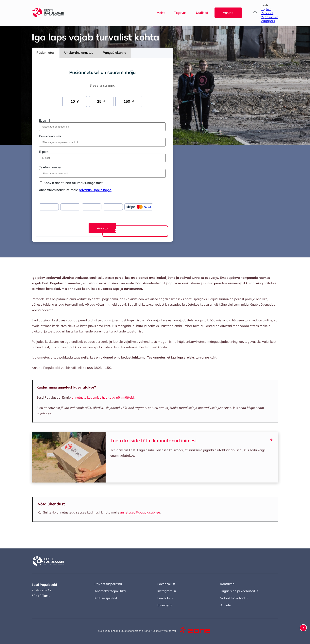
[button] (303, 628)
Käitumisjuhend (106, 598)
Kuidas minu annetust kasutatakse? (66, 387)
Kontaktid (227, 584)
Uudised (202, 13)
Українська (270, 17)
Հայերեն (268, 21)
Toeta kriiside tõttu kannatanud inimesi (192, 440)
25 (101, 101)
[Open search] (255, 13)
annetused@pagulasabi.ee (140, 512)
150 (129, 101)
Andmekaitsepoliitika (110, 591)
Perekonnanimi (50, 136)
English (266, 9)
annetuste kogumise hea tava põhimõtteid (103, 397)
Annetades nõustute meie (75, 190)
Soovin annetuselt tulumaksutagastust (73, 183)
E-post (44, 152)
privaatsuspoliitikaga (95, 190)
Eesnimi (44, 120)
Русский (267, 13)
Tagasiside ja (240, 591)
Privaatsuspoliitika (108, 584)
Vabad (234, 598)
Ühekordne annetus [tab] (79, 53)
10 (75, 101)
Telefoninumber (50, 167)
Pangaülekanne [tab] (114, 53)
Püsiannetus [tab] (45, 53)
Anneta (228, 13)
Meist (161, 13)
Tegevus (180, 13)
